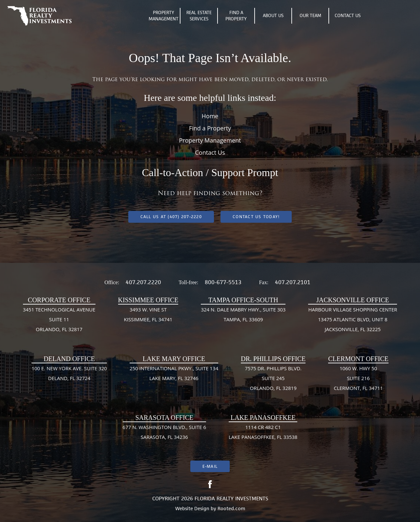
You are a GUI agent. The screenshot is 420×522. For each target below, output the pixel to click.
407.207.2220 (143, 282)
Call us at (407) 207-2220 (171, 217)
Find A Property (236, 16)
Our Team (310, 15)
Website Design (192, 508)
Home (210, 116)
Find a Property (210, 128)
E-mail (210, 466)
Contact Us (348, 15)
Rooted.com (231, 508)
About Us (273, 15)
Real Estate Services (199, 16)
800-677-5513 (223, 282)
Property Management (164, 16)
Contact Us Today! (256, 217)
